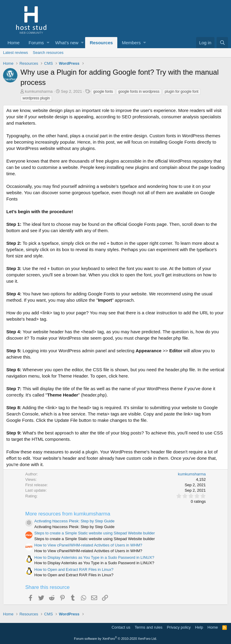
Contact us (121, 627)
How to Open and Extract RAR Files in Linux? (74, 569)
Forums (36, 43)
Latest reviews (15, 53)
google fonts (103, 92)
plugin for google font (182, 92)
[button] (48, 43)
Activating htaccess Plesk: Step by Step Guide (74, 521)
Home (14, 43)
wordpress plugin (36, 98)
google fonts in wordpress (139, 92)
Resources (101, 43)
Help (199, 627)
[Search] (222, 43)
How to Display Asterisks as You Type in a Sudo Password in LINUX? (94, 557)
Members (131, 43)
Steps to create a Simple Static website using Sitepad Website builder (95, 533)
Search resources (48, 53)
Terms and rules (149, 627)
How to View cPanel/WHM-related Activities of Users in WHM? (88, 545)
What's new (67, 43)
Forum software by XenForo (115, 639)
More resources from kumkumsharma (68, 514)
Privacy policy (179, 627)
